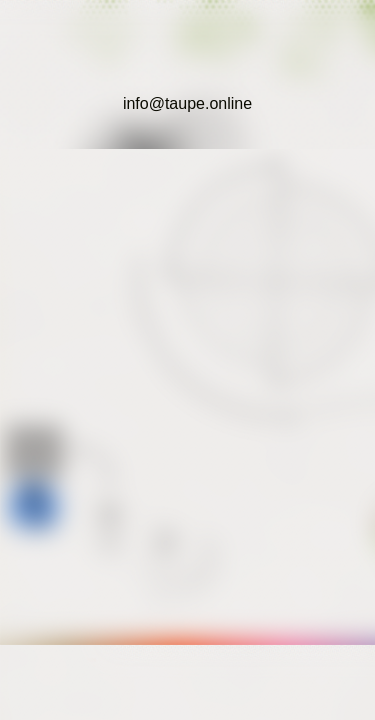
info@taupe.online (187, 103)
